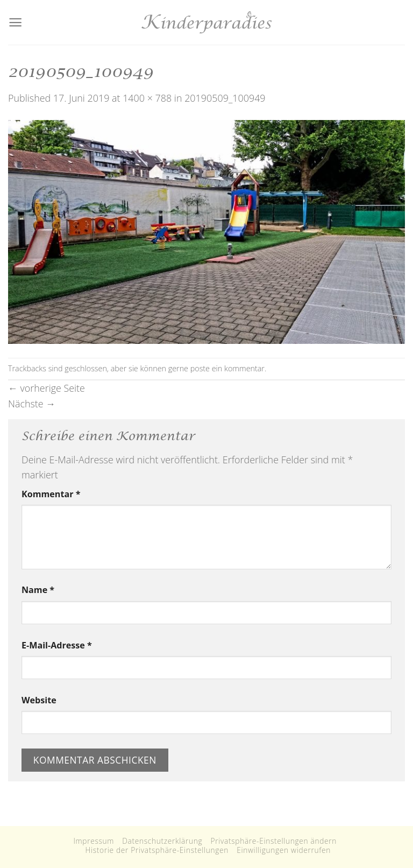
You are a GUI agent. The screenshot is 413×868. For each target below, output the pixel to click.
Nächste (32, 404)
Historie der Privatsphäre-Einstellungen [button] (157, 850)
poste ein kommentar (227, 368)
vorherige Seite (47, 388)
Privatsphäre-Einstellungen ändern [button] (274, 841)
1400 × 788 (147, 98)
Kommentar (51, 494)
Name (38, 590)
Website (39, 700)
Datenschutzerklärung (162, 841)
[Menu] (15, 22)
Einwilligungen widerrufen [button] (284, 850)
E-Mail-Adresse (57, 645)
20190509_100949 (225, 98)
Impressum (94, 841)
